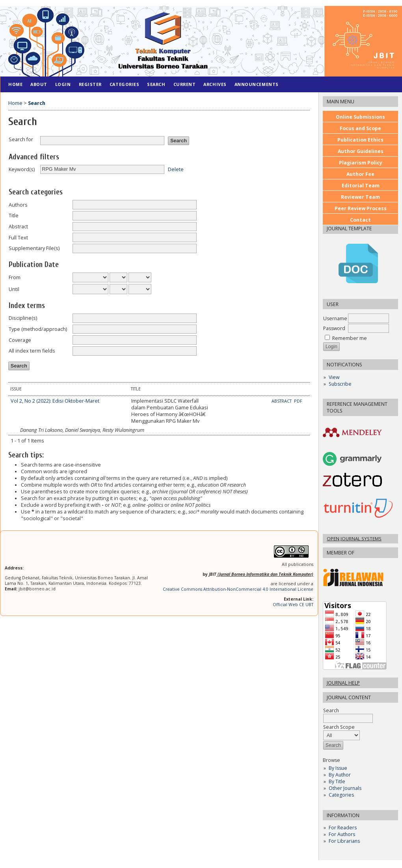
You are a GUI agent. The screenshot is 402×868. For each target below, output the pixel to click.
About (39, 84)
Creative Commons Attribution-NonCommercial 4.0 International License (238, 589)
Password (334, 328)
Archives (215, 84)
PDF (298, 401)
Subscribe (340, 384)
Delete (176, 169)
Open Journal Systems (354, 539)
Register (90, 84)
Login (63, 84)
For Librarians (344, 841)
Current (185, 84)
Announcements (257, 84)
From (15, 277)
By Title (337, 781)
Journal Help (343, 683)
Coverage (20, 340)
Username (335, 318)
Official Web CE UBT (293, 605)
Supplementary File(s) (34, 248)
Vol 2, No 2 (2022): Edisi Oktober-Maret (55, 401)
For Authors (342, 834)
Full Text (18, 238)
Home (15, 84)
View (334, 377)
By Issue (338, 768)
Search (348, 714)
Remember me (350, 338)
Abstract (18, 227)
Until (14, 289)
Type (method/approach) (38, 329)
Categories (341, 795)
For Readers (343, 828)
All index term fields (32, 351)
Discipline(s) (23, 318)
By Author (340, 775)
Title (14, 216)
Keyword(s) (22, 169)
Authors (18, 205)
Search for (21, 139)
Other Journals (345, 788)
